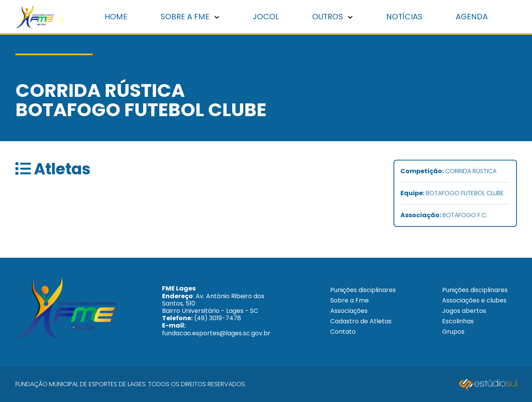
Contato (343, 332)
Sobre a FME (190, 17)
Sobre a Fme (350, 300)
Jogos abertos (464, 311)
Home (116, 17)
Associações (349, 311)
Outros (332, 17)
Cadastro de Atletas (361, 321)
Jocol (266, 17)
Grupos (453, 332)
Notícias (404, 17)
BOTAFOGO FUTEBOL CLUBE (452, 193)
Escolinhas (458, 321)
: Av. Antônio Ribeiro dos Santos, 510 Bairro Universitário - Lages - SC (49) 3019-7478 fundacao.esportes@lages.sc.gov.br (216, 311)
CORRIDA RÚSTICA (448, 171)
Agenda (472, 17)
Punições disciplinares (363, 290)
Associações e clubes (474, 300)
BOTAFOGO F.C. (444, 215)
